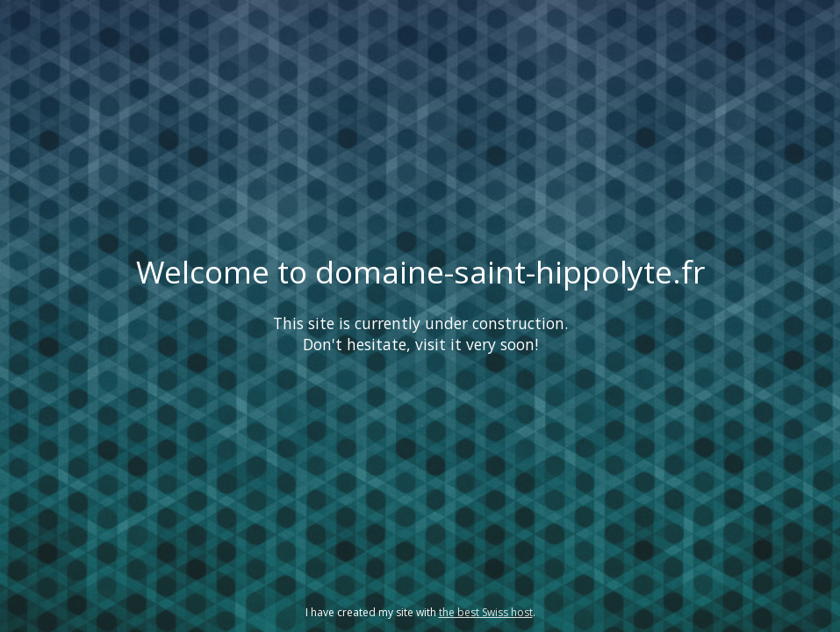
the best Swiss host (486, 612)
